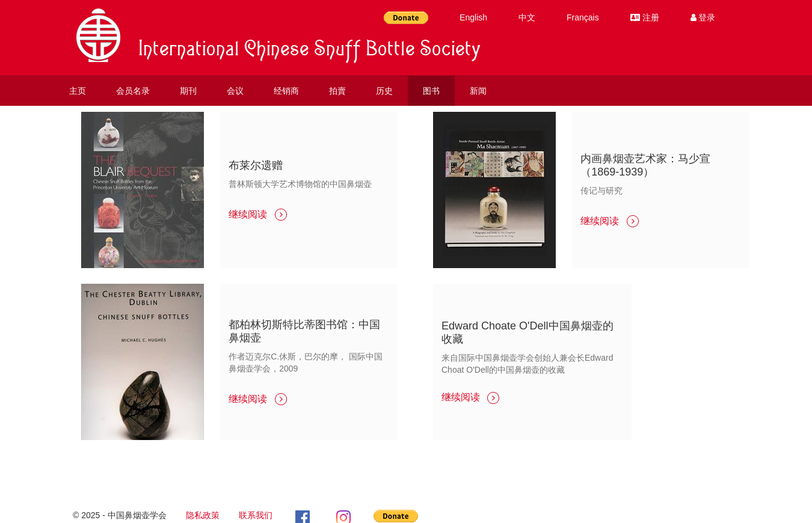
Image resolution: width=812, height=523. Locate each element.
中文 (527, 17)
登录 (703, 17)
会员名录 (133, 91)
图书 (431, 91)
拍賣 (337, 91)
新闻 (478, 91)
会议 (235, 91)
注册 (645, 17)
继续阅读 (257, 214)
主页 (78, 91)
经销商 (286, 91)
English (473, 17)
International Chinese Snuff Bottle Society (310, 51)
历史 (384, 91)
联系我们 (256, 515)
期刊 (188, 91)
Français (583, 17)
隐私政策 (203, 515)
